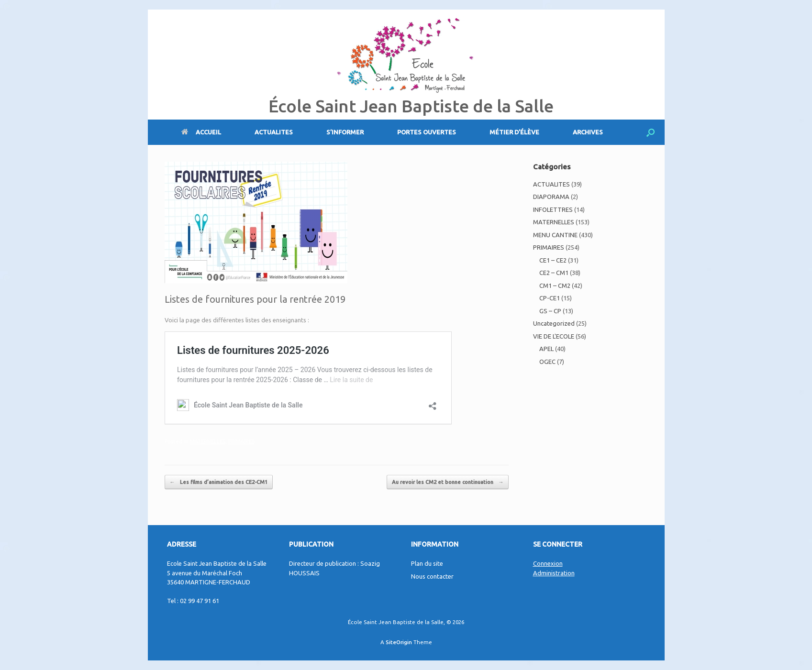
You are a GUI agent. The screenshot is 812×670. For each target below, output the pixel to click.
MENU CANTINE (555, 235)
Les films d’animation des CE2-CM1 (219, 482)
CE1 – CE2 (553, 260)
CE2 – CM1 (554, 273)
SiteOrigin (399, 642)
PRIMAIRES (241, 441)
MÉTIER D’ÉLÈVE (514, 132)
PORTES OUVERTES (427, 132)
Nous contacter (432, 576)
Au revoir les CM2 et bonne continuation (448, 482)
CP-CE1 (550, 298)
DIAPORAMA (551, 197)
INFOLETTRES (553, 209)
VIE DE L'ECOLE (554, 336)
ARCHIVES (588, 132)
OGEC (547, 362)
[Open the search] (651, 132)
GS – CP (550, 311)
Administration (554, 573)
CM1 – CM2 (555, 286)
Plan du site (427, 563)
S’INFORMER (345, 132)
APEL (546, 349)
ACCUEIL (201, 132)
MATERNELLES (208, 441)
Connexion (548, 563)
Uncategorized (554, 323)
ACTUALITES (274, 132)
